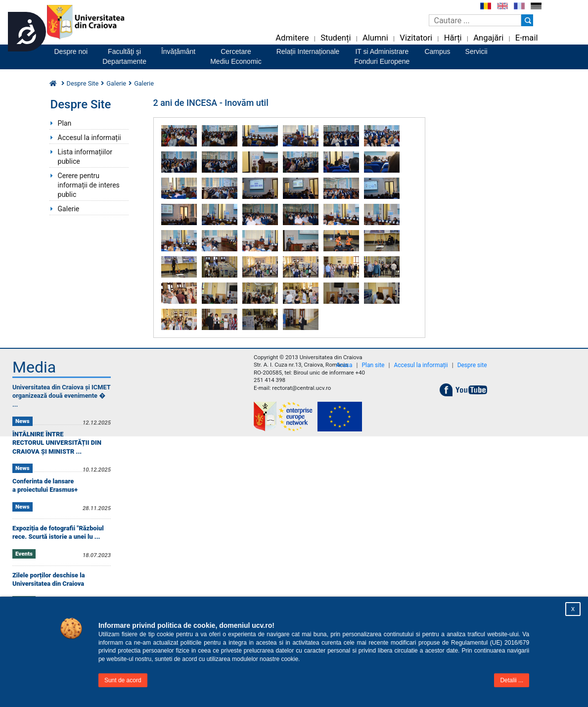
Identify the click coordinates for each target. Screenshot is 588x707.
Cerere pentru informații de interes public (89, 185)
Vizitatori (416, 38)
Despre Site (83, 83)
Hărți (453, 38)
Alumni (375, 38)
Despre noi (71, 51)
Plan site (373, 365)
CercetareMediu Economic (236, 56)
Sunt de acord (123, 680)
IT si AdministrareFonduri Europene (382, 56)
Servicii (476, 51)
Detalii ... (512, 680)
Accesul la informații (90, 138)
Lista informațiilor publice (85, 157)
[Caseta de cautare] (475, 20)
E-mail (527, 38)
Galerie (116, 83)
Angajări (488, 38)
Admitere (292, 38)
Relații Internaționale (308, 51)
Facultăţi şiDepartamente (124, 56)
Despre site (472, 365)
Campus (437, 51)
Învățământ (178, 51)
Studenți (336, 38)
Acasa (344, 365)
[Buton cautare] (527, 20)
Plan (65, 123)
